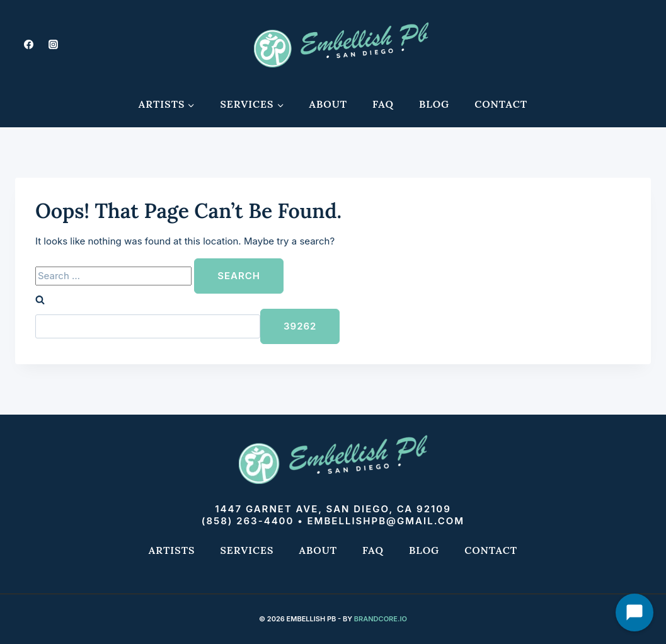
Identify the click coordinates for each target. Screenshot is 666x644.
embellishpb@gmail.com (386, 521)
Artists (172, 550)
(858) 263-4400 (248, 521)
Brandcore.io (381, 619)
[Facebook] (28, 44)
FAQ (383, 104)
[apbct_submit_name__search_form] (300, 326)
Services (247, 550)
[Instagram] (53, 44)
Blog (434, 104)
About (328, 104)
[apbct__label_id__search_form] (148, 326)
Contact (501, 104)
